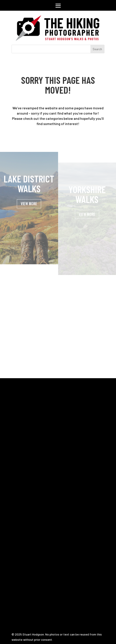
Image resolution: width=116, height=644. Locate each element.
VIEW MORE (29, 210)
